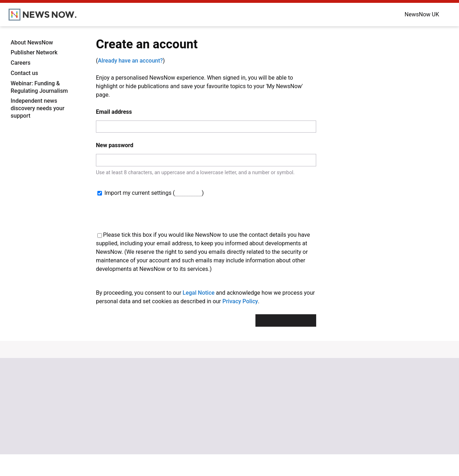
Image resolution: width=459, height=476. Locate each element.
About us (102, 411)
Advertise (278, 411)
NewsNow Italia (197, 431)
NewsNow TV (107, 424)
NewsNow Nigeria (200, 417)
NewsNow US (195, 411)
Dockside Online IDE (290, 424)
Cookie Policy (369, 411)
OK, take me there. (331, 462)
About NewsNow (32, 42)
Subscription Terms (377, 424)
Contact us (24, 73)
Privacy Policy (240, 323)
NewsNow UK (195, 403)
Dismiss (377, 462)
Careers (21, 63)
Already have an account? (130, 61)
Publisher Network (34, 52)
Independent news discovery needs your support (37, 108)
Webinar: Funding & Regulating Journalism (39, 87)
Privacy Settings (373, 431)
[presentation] (262, 223)
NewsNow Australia (202, 445)
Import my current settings (135, 193)
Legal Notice (199, 314)
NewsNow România (202, 424)
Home (99, 403)
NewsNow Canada (200, 438)
